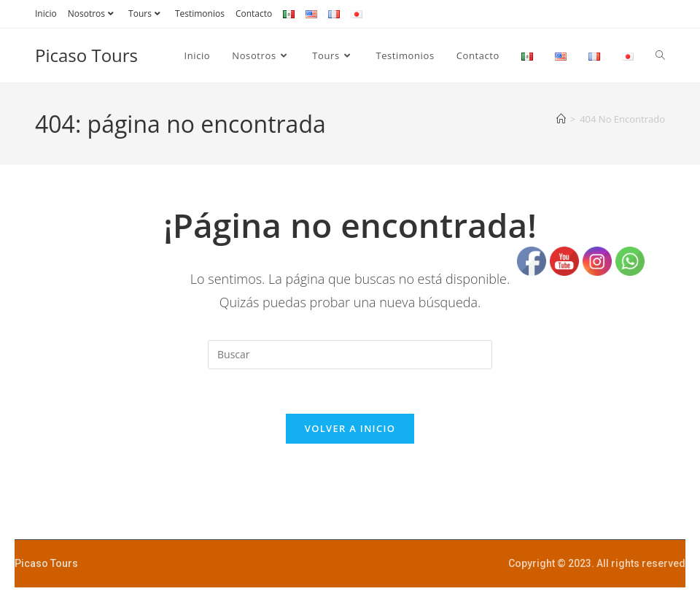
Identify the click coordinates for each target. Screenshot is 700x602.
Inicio (46, 13)
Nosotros (93, 13)
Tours (146, 13)
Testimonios (200, 13)
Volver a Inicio (350, 428)
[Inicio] (561, 119)
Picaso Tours (86, 55)
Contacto (254, 13)
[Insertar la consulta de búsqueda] (350, 355)
